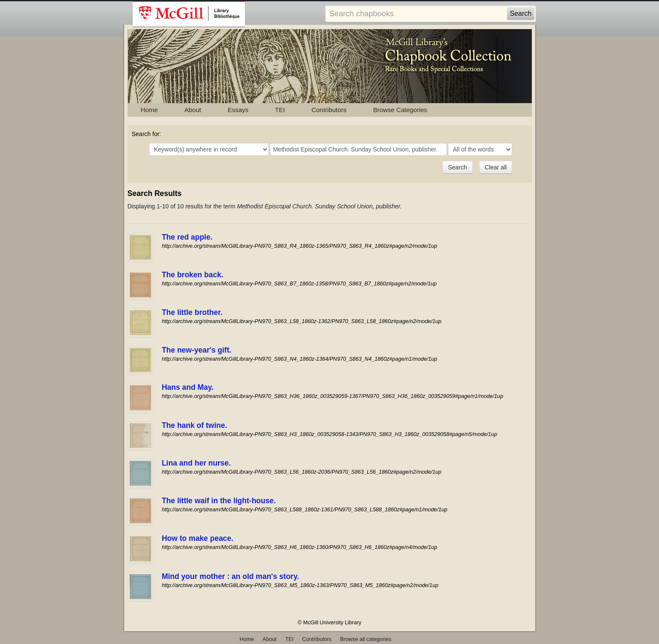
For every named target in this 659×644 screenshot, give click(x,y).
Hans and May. (188, 387)
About (193, 110)
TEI (280, 110)
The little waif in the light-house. (219, 501)
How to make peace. (198, 538)
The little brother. (192, 312)
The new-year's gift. (197, 350)
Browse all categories (366, 639)
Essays (238, 110)
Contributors (329, 110)
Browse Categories (400, 110)
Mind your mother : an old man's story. (231, 576)
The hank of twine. (195, 425)
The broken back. (193, 275)
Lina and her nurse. (196, 463)
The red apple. (187, 237)
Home (149, 110)
